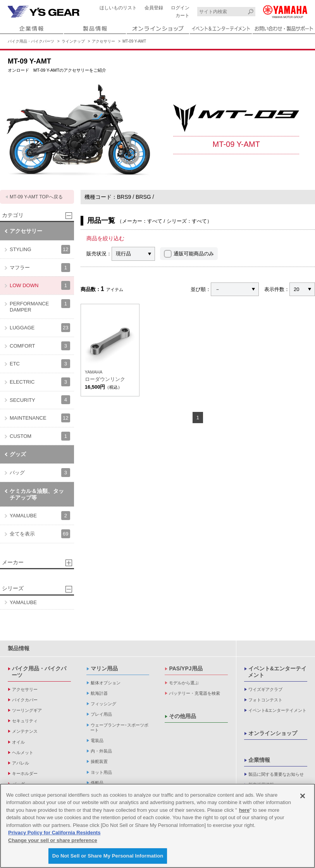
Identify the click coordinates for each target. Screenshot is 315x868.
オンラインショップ (273, 733)
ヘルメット (23, 753)
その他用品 (182, 716)
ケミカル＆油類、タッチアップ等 (37, 494)
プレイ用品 (101, 714)
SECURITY (40, 400)
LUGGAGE (40, 328)
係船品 (97, 783)
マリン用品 (104, 668)
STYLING (40, 249)
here (244, 810)
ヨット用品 (101, 772)
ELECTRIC (40, 382)
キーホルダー (25, 773)
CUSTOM (40, 436)
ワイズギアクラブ (265, 689)
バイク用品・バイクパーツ (31, 41)
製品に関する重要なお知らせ (276, 774)
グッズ (18, 454)
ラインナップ (73, 41)
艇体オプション (106, 683)
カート (182, 15)
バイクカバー (25, 700)
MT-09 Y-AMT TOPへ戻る (36, 197)
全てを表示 (40, 534)
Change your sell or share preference (53, 840)
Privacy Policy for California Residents (54, 833)
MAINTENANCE (40, 418)
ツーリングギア (27, 710)
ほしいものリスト (118, 8)
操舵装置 (99, 761)
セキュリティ (25, 721)
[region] (157, 826)
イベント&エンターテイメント (277, 672)
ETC (40, 364)
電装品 (97, 741)
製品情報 (19, 648)
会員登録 (154, 8)
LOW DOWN (40, 285)
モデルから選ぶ (184, 683)
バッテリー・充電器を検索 (195, 693)
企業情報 (259, 760)
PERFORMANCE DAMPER (40, 306)
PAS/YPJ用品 (186, 668)
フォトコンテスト (265, 700)
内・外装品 (101, 751)
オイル (18, 742)
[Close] (303, 796)
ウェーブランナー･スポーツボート (119, 728)
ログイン (180, 8)
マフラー (40, 268)
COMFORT (40, 346)
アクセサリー (103, 41)
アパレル (21, 763)
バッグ (40, 473)
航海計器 (99, 693)
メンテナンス (25, 731)
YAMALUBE (40, 516)
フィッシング (103, 704)
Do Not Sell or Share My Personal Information (108, 856)
